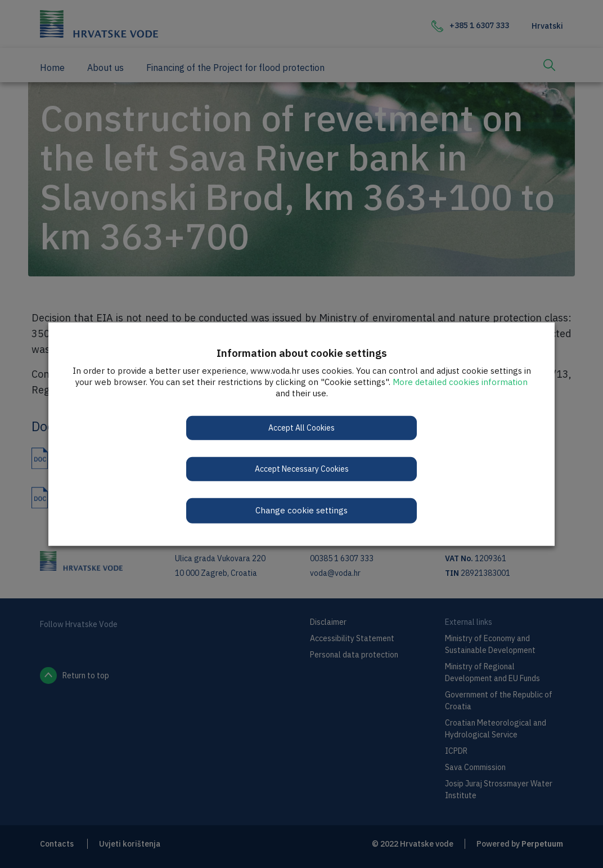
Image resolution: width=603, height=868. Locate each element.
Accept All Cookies (301, 428)
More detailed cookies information (460, 382)
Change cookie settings (301, 510)
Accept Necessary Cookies (302, 469)
